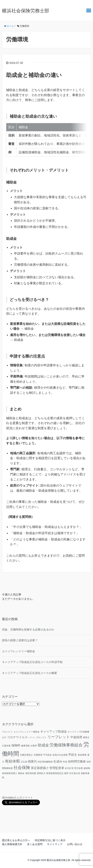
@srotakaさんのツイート (17, 798)
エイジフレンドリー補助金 (18, 651)
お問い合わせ (75, 844)
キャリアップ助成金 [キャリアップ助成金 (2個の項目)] (54, 731)
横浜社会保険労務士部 (26, 11)
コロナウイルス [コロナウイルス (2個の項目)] (17, 737)
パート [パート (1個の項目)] (32, 737)
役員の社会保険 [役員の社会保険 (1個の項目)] (60, 755)
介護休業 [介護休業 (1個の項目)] (6, 746)
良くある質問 (35, 844)
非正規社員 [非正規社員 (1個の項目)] (75, 773)
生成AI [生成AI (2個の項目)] (58, 761)
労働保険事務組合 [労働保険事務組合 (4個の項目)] (66, 745)
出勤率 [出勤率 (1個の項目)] (34, 746)
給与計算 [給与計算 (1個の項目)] (69, 768)
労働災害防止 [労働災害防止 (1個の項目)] (26, 755)
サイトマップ (55, 844)
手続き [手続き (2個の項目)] (73, 755)
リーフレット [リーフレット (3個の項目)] (59, 737)
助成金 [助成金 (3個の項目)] (43, 745)
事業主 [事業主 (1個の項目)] (86, 737)
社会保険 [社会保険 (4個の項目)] (22, 768)
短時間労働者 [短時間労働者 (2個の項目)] (77, 761)
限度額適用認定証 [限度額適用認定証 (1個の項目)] (55, 773)
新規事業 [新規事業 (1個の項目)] (82, 755)
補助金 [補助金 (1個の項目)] (21, 773)
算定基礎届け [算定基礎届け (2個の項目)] (40, 768)
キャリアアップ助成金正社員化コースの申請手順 (32, 662)
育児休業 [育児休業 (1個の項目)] (78, 768)
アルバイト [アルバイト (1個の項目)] (7, 732)
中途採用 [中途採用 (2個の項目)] (76, 737)
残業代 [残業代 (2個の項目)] (32, 761)
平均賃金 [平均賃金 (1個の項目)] (47, 755)
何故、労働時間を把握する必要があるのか (28, 630)
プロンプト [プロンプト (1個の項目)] (41, 737)
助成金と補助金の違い (34, 75)
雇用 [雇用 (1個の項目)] (66, 773)
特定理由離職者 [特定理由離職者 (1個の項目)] (45, 762)
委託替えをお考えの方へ (16, 840)
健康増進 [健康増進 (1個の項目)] (25, 746)
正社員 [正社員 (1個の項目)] (24, 762)
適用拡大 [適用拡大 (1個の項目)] (41, 773)
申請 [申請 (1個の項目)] (65, 762)
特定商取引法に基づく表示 (50, 840)
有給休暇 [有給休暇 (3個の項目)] (12, 761)
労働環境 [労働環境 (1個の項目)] (38, 755)
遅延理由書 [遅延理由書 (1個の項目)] (31, 773)
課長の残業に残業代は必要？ (20, 640)
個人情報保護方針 (12, 844)
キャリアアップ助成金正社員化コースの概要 (29, 673)
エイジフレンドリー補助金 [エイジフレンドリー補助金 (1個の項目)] (27, 732)
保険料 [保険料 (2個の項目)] (16, 745)
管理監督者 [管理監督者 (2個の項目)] (57, 768)
